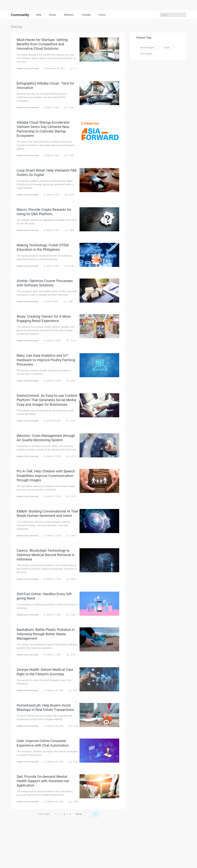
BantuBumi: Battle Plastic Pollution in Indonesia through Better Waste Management (46, 666)
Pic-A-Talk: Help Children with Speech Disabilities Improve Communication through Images (46, 500)
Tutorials (86, 15)
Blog (39, 15)
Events (52, 15)
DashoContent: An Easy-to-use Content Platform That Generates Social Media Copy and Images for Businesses (47, 420)
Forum (102, 15)
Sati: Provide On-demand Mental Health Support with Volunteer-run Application (43, 821)
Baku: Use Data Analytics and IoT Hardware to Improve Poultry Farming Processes (46, 377)
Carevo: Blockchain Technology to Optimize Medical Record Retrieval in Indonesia (46, 583)
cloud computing (146, 54)
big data (167, 48)
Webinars (69, 15)
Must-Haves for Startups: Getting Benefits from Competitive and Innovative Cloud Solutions (42, 45)
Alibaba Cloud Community (28, 71)
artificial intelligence (147, 48)
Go (96, 855)
